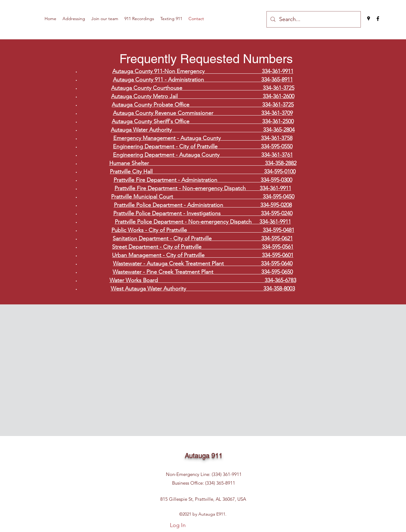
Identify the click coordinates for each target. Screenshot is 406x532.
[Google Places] (369, 19)
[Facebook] (378, 19)
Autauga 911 (204, 456)
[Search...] (313, 19)
